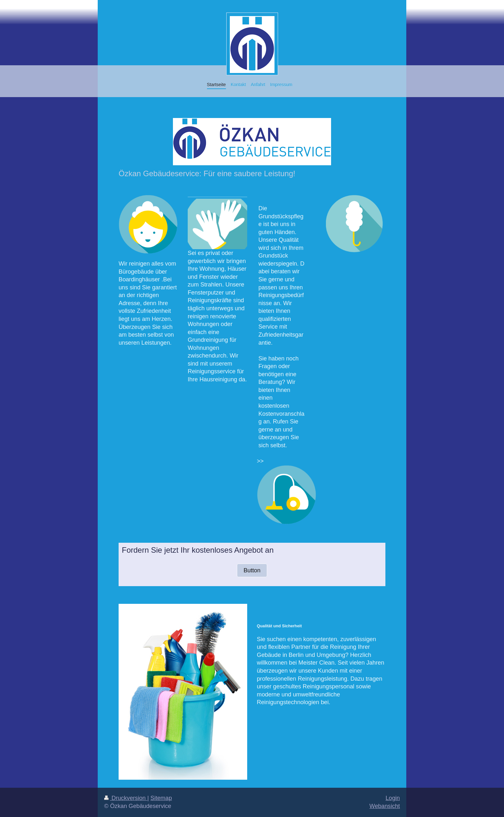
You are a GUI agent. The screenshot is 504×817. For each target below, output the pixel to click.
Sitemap (161, 798)
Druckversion (126, 798)
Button (252, 570)
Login (393, 798)
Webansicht (385, 806)
